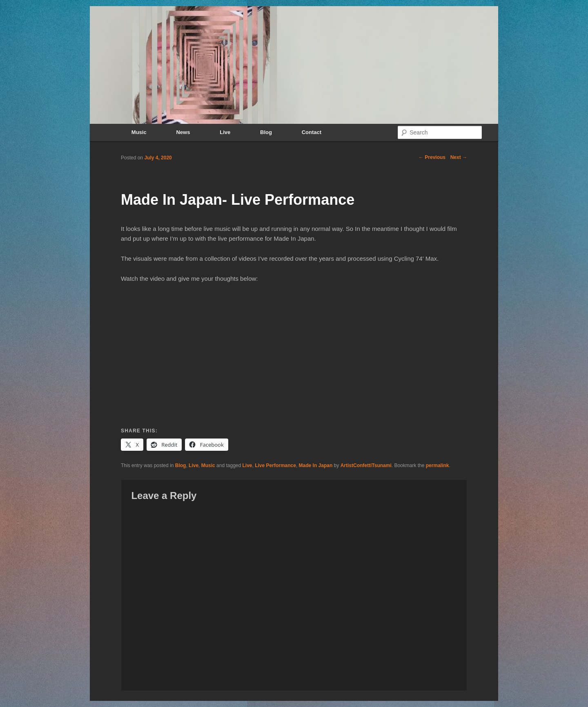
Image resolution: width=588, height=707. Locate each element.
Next (459, 157)
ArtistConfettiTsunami (366, 465)
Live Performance (275, 465)
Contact (312, 132)
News (183, 132)
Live (225, 132)
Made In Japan (316, 465)
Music (139, 132)
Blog (266, 132)
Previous (432, 157)
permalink (438, 465)
